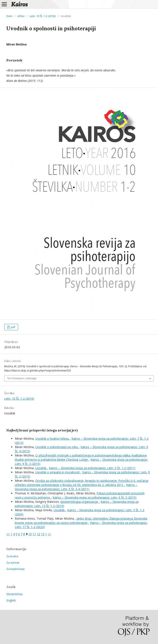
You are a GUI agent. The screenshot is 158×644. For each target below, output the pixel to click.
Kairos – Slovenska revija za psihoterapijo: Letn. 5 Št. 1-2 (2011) (92, 468)
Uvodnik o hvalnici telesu (52, 438)
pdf (13, 327)
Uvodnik (41, 468)
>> (49, 534)
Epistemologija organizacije (80, 502)
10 (30, 534)
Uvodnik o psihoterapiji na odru (57, 447)
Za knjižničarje (16, 569)
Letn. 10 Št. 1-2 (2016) (42, 16)
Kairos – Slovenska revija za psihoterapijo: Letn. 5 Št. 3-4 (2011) (76, 487)
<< (8, 534)
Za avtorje (13, 563)
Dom (9, 16)
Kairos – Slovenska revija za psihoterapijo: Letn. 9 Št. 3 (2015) (95, 497)
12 (38, 534)
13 (43, 534)
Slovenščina (14, 594)
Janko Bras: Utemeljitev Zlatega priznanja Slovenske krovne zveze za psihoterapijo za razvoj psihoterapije (81, 521)
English (11, 600)
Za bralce (12, 556)
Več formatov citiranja (22, 378)
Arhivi (21, 16)
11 (34, 534)
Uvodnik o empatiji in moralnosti (58, 472)
